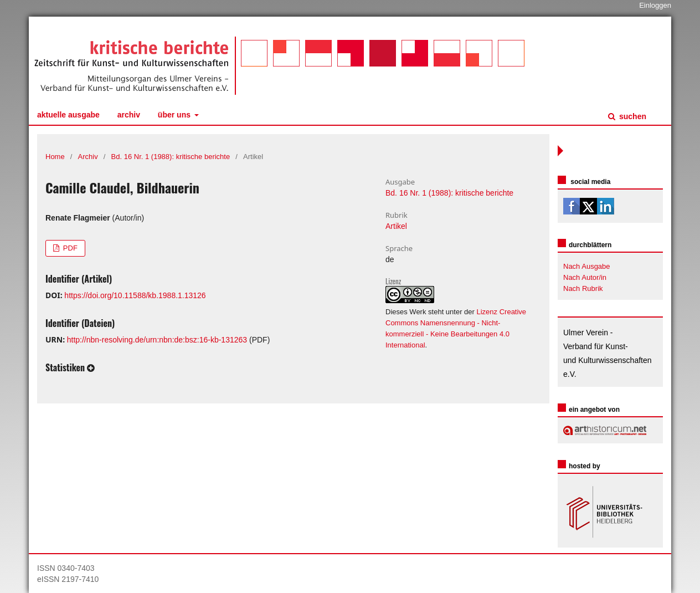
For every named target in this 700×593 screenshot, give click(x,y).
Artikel (396, 226)
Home (55, 157)
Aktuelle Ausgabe (68, 115)
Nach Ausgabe (587, 266)
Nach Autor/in (585, 277)
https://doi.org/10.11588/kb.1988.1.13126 (135, 295)
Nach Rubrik (583, 288)
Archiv (129, 115)
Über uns (175, 115)
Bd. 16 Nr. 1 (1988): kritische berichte (171, 157)
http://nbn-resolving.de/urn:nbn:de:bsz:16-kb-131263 (157, 340)
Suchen (632, 116)
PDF (69, 248)
